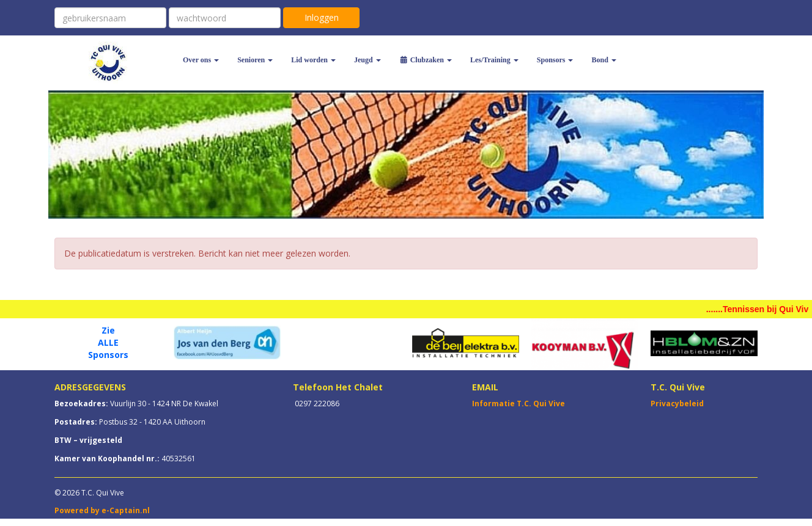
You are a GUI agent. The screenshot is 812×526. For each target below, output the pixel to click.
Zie (108, 330)
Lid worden (313, 60)
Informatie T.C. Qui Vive (519, 404)
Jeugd (367, 60)
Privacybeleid (677, 404)
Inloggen (322, 17)
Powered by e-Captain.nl (102, 510)
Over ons (201, 60)
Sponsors (555, 60)
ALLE (108, 342)
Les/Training (494, 60)
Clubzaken (426, 60)
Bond (603, 60)
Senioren (255, 60)
